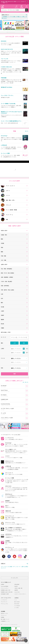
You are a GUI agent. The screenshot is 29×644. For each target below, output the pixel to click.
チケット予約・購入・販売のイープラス (2, 6)
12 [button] (17, 31)
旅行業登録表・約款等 (5, 594)
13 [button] (18, 31)
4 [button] (10, 32)
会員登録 (21, 7)
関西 (2, 252)
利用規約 (2, 584)
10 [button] (15, 31)
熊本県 (2, 324)
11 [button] (16, 31)
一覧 (26, 15)
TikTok (25, 556)
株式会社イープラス (4, 613)
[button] (27, 231)
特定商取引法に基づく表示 (6, 590)
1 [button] (7, 32)
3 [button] (9, 32)
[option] (15, 25)
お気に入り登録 (28, 386)
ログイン (16, 7)
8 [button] (14, 32)
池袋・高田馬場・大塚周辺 (7, 277)
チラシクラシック (4, 602)
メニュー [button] (27, 7)
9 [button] (14, 32)
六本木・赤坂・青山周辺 (6, 281)
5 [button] (11, 32)
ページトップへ (14, 578)
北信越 (2, 243)
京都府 (2, 315)
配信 (24, 343)
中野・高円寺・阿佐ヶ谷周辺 (7, 290)
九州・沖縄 (3, 260)
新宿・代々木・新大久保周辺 (7, 273)
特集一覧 (27, 131)
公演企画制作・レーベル (5, 621)
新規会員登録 (17, 584)
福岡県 (2, 319)
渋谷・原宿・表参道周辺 (6, 269)
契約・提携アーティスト (5, 619)
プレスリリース (4, 615)
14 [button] (19, 31)
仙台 (2, 298)
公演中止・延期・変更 (18, 588)
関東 (2, 239)
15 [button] (20, 31)
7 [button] (13, 32)
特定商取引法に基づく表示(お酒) (7, 592)
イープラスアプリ (4, 600)
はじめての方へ (17, 592)
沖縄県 (2, 328)
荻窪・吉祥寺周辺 (5, 286)
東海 (2, 247)
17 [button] (22, 31)
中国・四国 (3, 256)
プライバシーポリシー (5, 588)
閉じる (27, 2)
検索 (28, 11)
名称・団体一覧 (25, 382)
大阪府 (2, 311)
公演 (14, 343)
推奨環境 (16, 590)
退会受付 (16, 586)
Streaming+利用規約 (5, 586)
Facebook (9, 556)
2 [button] (8, 32)
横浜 (2, 303)
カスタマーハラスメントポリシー (20, 594)
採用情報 (2, 617)
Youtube (14, 556)
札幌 (2, 294)
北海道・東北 (4, 235)
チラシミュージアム (4, 604)
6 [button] (12, 32)
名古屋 (2, 307)
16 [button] (21, 31)
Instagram (20, 556)
